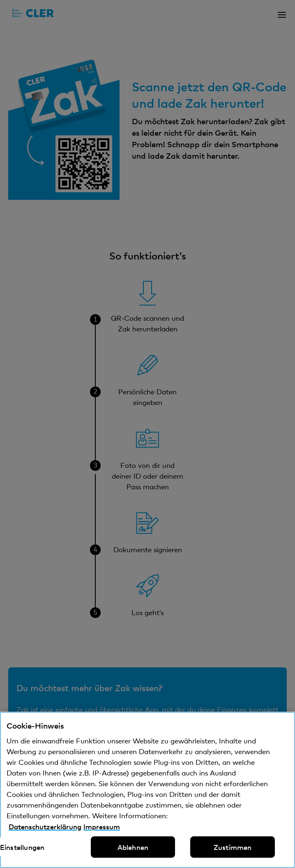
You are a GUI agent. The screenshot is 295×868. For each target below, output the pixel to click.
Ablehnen (133, 847)
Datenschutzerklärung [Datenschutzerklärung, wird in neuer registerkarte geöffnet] (45, 826)
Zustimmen (233, 847)
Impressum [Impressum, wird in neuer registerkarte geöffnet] (102, 826)
